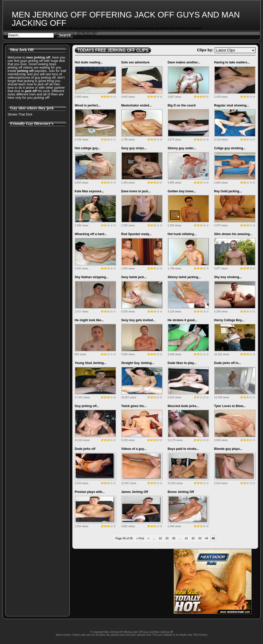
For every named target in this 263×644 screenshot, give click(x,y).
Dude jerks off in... (228, 363)
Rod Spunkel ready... (137, 234)
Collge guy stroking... (230, 148)
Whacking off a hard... (91, 234)
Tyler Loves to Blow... (230, 406)
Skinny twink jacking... (184, 277)
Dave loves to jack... (136, 191)
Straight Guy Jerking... (138, 363)
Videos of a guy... (134, 449)
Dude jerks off (85, 449)
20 (167, 538)
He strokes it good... (183, 320)
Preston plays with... (90, 492)
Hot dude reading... (89, 62)
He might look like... (89, 320)
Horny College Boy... (229, 320)
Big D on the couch (182, 105)
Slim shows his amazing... (233, 234)
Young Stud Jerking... (91, 363)
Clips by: (205, 50)
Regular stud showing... (232, 105)
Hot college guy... (87, 148)
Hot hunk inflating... (182, 234)
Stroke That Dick (20, 114)
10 (160, 538)
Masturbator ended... (137, 105)
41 (186, 538)
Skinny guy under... (182, 148)
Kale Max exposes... (89, 191)
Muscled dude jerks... (183, 406)
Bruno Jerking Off (181, 492)
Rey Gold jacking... (228, 191)
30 (174, 538)
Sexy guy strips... (134, 148)
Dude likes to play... (182, 363)
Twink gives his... (134, 406)
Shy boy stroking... (228, 277)
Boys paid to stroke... (183, 449)
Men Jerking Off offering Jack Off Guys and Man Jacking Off (126, 19)
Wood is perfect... (88, 105)
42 (193, 538)
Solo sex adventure (136, 62)
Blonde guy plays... (228, 449)
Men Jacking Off (86, 35)
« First (140, 538)
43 (200, 538)
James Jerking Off (135, 492)
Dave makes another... (184, 62)
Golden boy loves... (182, 191)
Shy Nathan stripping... (92, 277)
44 (206, 538)
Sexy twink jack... (134, 277)
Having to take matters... (232, 62)
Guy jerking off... (87, 406)
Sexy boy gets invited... (138, 320)
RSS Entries (200, 635)
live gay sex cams (87, 32)
